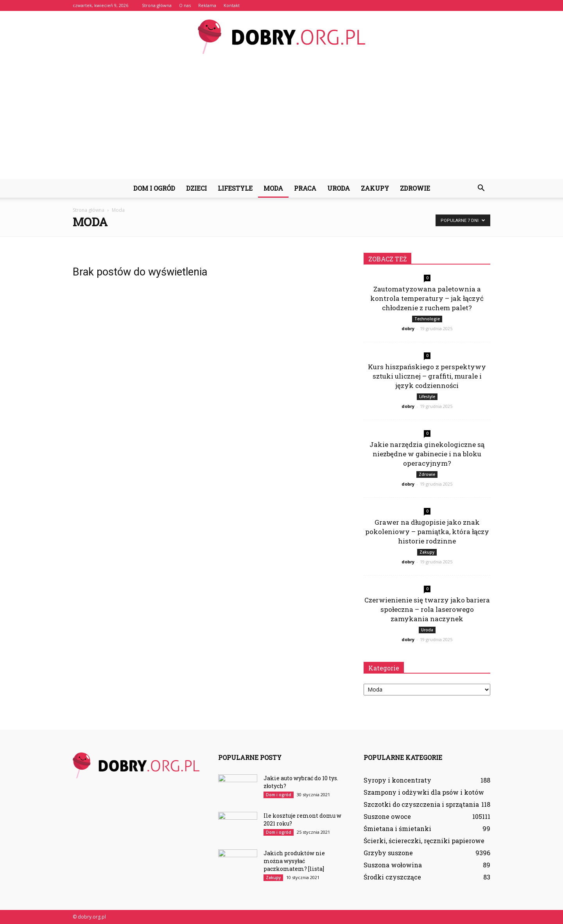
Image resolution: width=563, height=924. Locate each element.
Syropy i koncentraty (397, 780)
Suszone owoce (387, 816)
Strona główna (157, 5)
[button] (481, 188)
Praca (305, 188)
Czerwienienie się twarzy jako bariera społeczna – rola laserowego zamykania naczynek (427, 609)
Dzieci (196, 188)
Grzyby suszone (388, 853)
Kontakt (232, 5)
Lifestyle (235, 188)
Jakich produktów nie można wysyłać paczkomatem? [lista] (294, 861)
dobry (408, 328)
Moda (273, 188)
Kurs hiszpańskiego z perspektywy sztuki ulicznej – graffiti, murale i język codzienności (427, 376)
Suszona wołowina (393, 865)
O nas (185, 5)
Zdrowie (415, 188)
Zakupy (375, 188)
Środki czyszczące (392, 877)
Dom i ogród (154, 188)
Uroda (339, 188)
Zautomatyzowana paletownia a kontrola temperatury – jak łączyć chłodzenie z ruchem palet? (427, 298)
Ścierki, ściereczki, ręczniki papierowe (424, 841)
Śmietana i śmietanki (397, 828)
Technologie (427, 319)
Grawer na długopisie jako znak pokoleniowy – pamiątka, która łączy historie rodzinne (427, 532)
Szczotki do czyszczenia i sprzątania (421, 804)
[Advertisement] (281, 120)
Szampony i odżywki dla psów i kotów (424, 792)
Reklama (207, 5)
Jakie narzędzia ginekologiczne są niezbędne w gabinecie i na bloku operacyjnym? (427, 454)
